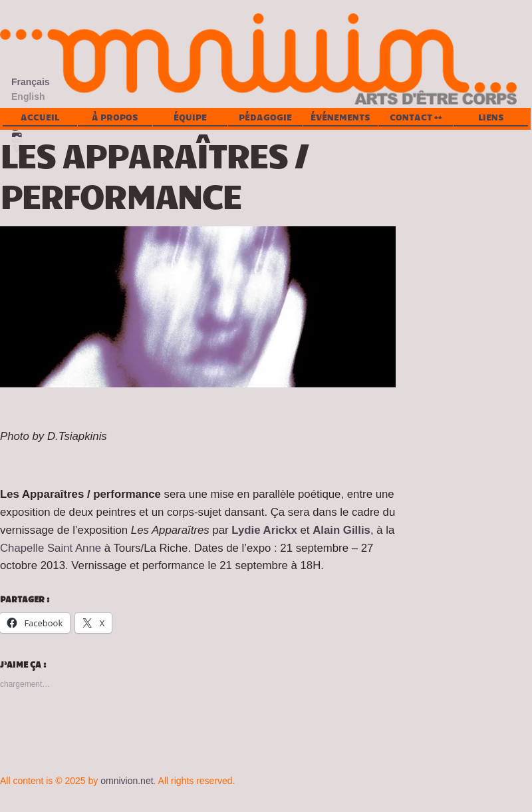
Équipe (190, 117)
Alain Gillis (341, 530)
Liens (491, 117)
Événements (340, 117)
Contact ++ (416, 117)
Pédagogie (265, 117)
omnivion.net (127, 781)
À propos (115, 117)
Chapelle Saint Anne (51, 548)
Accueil (40, 117)
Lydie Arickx (264, 530)
